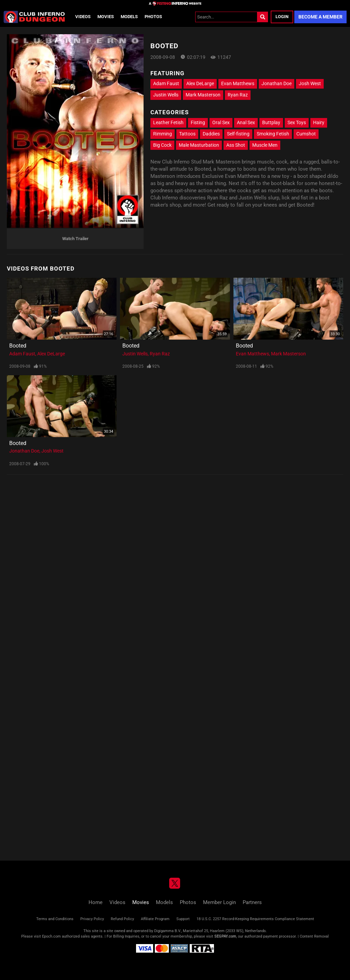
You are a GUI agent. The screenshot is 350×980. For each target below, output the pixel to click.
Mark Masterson (203, 95)
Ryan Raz (238, 95)
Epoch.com (51, 936)
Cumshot (306, 134)
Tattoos (187, 134)
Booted (18, 346)
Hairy (319, 122)
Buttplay (271, 122)
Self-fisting (238, 134)
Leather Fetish (168, 122)
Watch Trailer (75, 239)
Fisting (198, 122)
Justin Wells (166, 95)
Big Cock (162, 145)
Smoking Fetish (273, 134)
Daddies (211, 134)
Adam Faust (166, 83)
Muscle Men (265, 145)
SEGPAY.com (225, 936)
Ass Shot (236, 145)
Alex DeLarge (200, 83)
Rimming (163, 134)
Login (282, 17)
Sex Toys (297, 122)
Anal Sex (246, 122)
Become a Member (320, 17)
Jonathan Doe (277, 83)
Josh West (310, 83)
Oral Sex (221, 122)
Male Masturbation (199, 145)
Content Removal (314, 936)
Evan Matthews (238, 83)
